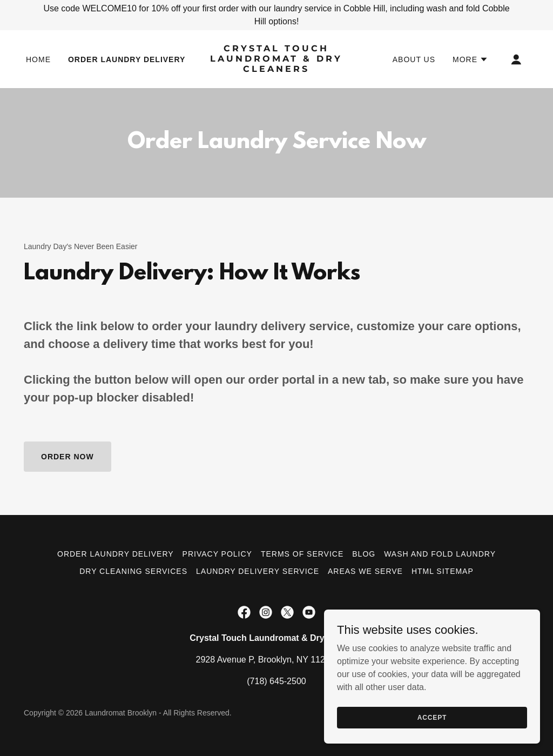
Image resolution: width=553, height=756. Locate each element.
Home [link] (38, 59)
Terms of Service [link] (302, 554)
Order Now (68, 457)
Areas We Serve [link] (365, 571)
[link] (276, 69)
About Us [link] (414, 59)
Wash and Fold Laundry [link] (440, 554)
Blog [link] (364, 554)
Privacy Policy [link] (217, 554)
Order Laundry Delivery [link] (127, 59)
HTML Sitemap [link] (443, 571)
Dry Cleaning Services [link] (133, 571)
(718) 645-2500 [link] (276, 681)
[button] (470, 59)
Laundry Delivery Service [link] (258, 571)
